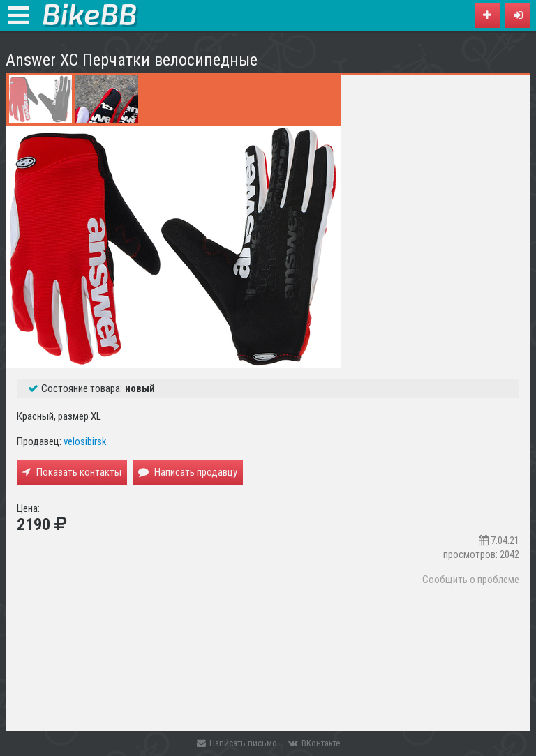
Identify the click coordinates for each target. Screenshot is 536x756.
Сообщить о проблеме (471, 580)
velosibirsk (85, 441)
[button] (518, 15)
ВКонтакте (314, 743)
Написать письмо (237, 743)
